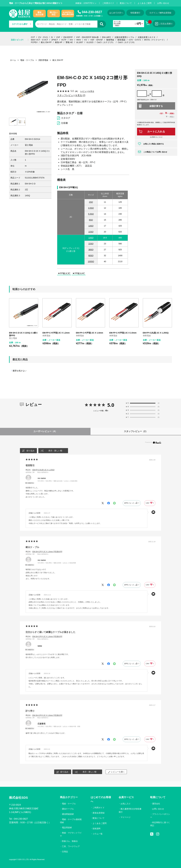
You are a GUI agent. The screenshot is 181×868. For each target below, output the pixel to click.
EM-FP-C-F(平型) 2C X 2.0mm (123, 333)
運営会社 (156, 804)
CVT (33, 37)
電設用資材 (67, 828)
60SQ (91, 256)
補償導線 (110, 40)
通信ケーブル (68, 809)
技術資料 (97, 829)
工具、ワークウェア (71, 846)
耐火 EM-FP (46, 42)
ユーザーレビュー (45, 431)
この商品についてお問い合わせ (155, 152)
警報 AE (69, 42)
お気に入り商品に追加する (154, 144)
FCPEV (34, 42)
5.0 (111, 405)
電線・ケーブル (69, 804)
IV (52, 37)
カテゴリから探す (21, 24)
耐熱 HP (59, 42)
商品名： (40, 470)
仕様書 (64, 123)
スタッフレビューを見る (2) (71, 95)
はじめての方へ (116, 13)
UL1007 (80, 42)
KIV (71, 40)
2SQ (91, 202)
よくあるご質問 (145, 3)
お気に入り (126, 804)
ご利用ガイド (108, 3)
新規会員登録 (99, 813)
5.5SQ (91, 214)
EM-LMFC (107, 37)
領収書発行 (135, 13)
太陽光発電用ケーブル (124, 37)
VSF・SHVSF (97, 40)
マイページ (126, 817)
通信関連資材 (68, 814)
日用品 (65, 852)
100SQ (91, 261)
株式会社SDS (18, 798)
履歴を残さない (20, 371)
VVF (58, 37)
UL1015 (90, 42)
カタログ (66, 118)
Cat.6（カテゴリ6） (127, 42)
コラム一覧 (98, 834)
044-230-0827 (92, 12)
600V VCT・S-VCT (40, 40)
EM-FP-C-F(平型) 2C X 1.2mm (56, 333)
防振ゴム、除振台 (70, 841)
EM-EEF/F (68, 37)
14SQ (91, 226)
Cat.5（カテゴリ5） (106, 42)
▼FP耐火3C (64, 273)
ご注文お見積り (164, 24)
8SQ (91, 220)
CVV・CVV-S (135, 40)
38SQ (91, 250)
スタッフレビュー (136, 431)
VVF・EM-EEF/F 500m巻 (87, 37)
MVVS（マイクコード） (155, 40)
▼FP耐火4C (79, 273)
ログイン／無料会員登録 (160, 13)
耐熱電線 (121, 40)
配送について (126, 3)
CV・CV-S (43, 37)
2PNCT (55, 40)
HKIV (79, 40)
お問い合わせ (163, 3)
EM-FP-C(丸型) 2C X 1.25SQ (156, 333)
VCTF (64, 40)
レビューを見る (87, 91)
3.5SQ (91, 208)
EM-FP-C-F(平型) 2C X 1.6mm (90, 333)
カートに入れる (156, 132)
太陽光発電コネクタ (146, 37)
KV (86, 40)
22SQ (91, 232)
